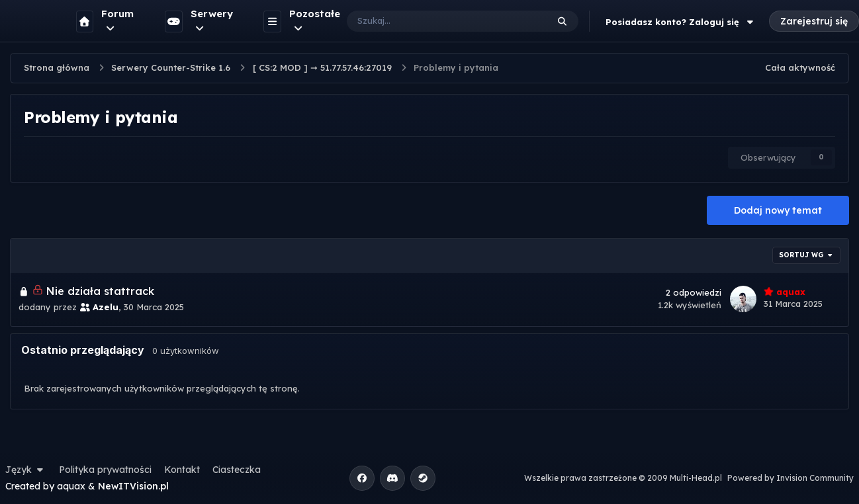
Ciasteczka (237, 470)
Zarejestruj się (814, 21)
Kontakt (182, 470)
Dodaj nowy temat (778, 210)
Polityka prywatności (105, 470)
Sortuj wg (807, 255)
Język (26, 470)
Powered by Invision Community (791, 478)
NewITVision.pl (133, 486)
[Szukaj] (434, 21)
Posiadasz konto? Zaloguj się (681, 22)
